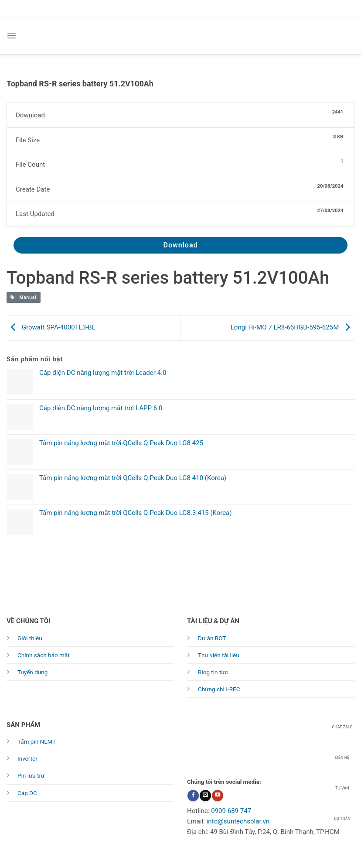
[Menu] (12, 36)
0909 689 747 (231, 811)
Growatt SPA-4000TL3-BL (51, 327)
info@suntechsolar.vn (238, 821)
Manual (24, 297)
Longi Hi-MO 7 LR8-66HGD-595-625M (293, 327)
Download (180, 245)
